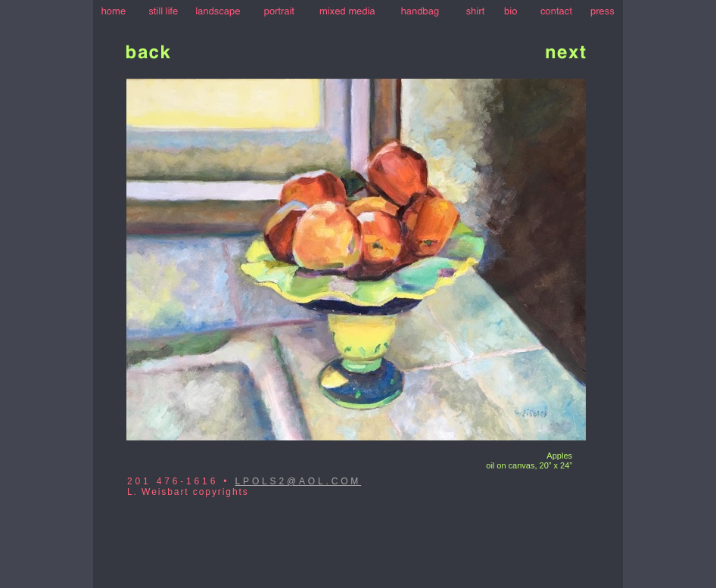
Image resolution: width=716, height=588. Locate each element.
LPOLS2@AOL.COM (299, 481)
